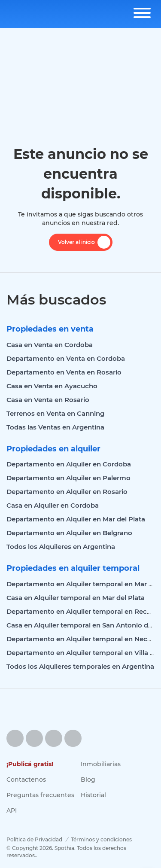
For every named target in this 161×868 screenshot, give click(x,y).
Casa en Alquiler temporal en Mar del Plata (76, 598)
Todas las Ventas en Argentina (55, 427)
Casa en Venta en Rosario (48, 400)
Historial (93, 795)
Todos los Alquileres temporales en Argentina (80, 666)
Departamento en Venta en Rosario (64, 372)
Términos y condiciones (101, 839)
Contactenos (26, 780)
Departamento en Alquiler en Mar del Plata (76, 519)
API (12, 810)
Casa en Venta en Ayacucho (52, 386)
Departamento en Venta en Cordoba (66, 358)
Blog (88, 780)
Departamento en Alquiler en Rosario (67, 492)
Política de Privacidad (34, 839)
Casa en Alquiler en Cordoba (53, 505)
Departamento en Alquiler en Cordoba (69, 464)
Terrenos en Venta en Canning (55, 413)
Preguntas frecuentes (40, 795)
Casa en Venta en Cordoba (50, 345)
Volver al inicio (84, 242)
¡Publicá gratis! (30, 764)
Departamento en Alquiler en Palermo (68, 478)
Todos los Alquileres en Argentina (61, 547)
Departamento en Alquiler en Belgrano (69, 533)
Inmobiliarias (101, 764)
